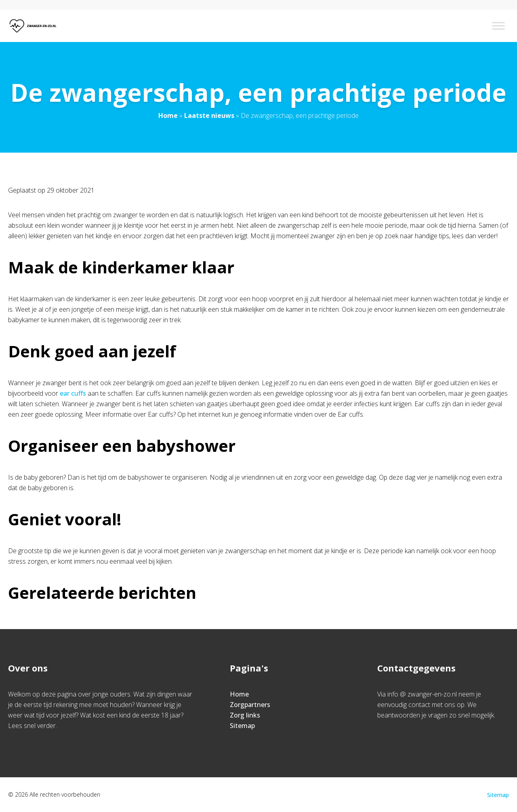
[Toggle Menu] (498, 26)
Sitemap (242, 726)
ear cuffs (73, 393)
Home (168, 115)
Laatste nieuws (209, 115)
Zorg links (245, 715)
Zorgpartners (250, 705)
